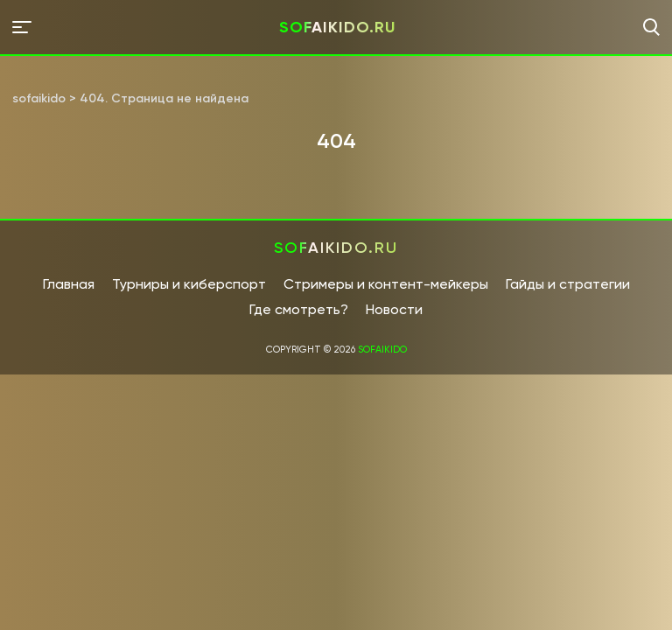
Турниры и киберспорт (189, 284)
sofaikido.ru (337, 27)
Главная (69, 284)
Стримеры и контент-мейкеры (386, 284)
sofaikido (382, 350)
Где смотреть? (299, 309)
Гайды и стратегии (568, 284)
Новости (394, 309)
